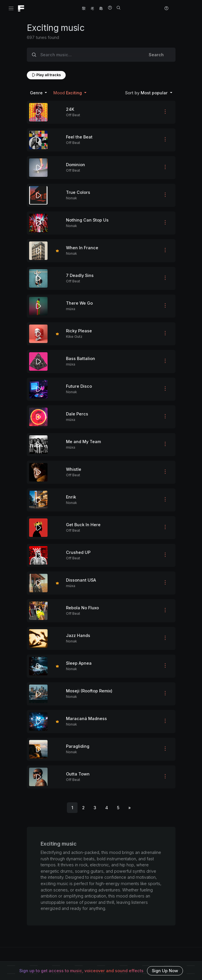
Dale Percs (77, 414)
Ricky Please (79, 331)
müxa (71, 309)
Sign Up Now (165, 971)
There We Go (79, 303)
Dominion (75, 165)
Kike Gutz (74, 337)
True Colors (78, 192)
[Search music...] (89, 55)
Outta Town (78, 774)
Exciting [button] (68, 93)
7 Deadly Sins (80, 275)
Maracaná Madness (86, 718)
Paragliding (78, 746)
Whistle (74, 469)
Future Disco (79, 386)
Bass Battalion (81, 358)
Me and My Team (83, 442)
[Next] (130, 808)
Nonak (71, 198)
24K (70, 109)
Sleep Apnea (79, 663)
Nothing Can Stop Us (87, 220)
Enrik (71, 497)
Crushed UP (78, 552)
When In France (82, 248)
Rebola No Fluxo (82, 608)
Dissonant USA (81, 580)
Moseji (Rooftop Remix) (89, 691)
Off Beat (73, 115)
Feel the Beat (79, 137)
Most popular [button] (147, 93)
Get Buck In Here (83, 525)
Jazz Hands (78, 635)
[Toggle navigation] (11, 9)
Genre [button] (37, 93)
